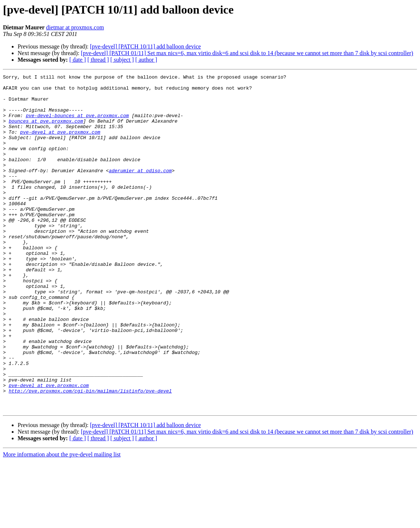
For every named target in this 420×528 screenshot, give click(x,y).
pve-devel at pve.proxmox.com (60, 144)
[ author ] (146, 60)
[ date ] (78, 60)
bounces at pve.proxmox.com (46, 131)
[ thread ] (98, 60)
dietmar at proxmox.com (75, 27)
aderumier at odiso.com (140, 190)
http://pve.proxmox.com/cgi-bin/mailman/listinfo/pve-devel (90, 455)
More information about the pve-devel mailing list (62, 522)
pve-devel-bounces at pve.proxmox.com (77, 124)
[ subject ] (122, 60)
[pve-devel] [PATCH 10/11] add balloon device (145, 46)
